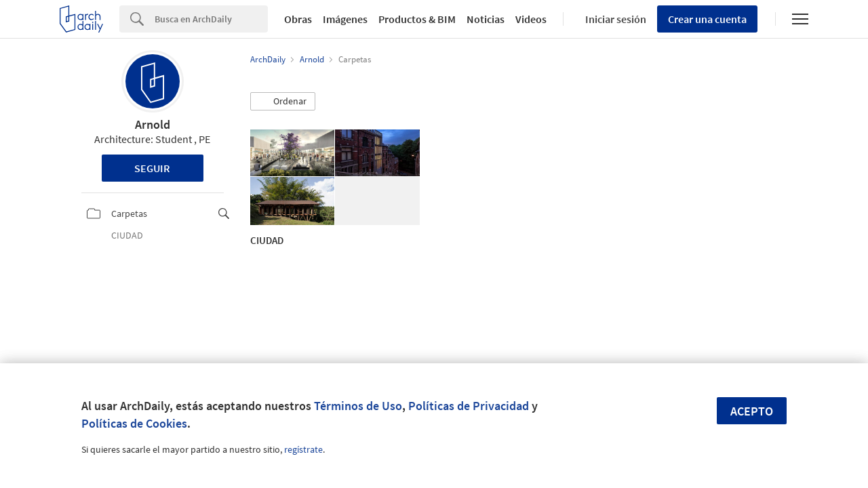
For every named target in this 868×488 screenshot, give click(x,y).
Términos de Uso (358, 406)
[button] (283, 102)
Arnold (153, 124)
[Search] (211, 19)
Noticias (486, 19)
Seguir (152, 168)
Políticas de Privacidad (469, 406)
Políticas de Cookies (134, 423)
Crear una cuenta (707, 19)
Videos (531, 19)
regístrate (303, 449)
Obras (298, 19)
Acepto (752, 411)
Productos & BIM (417, 19)
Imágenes (345, 19)
